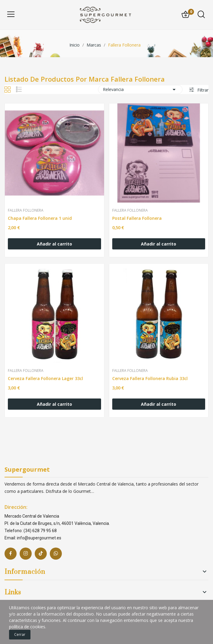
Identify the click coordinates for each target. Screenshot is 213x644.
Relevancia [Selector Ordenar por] (140, 89)
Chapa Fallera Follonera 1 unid (40, 218)
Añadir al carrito (54, 244)
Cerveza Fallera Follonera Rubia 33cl (150, 378)
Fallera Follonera (26, 210)
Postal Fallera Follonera (137, 218)
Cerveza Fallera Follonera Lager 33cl (45, 378)
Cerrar (20, 634)
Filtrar (202, 90)
